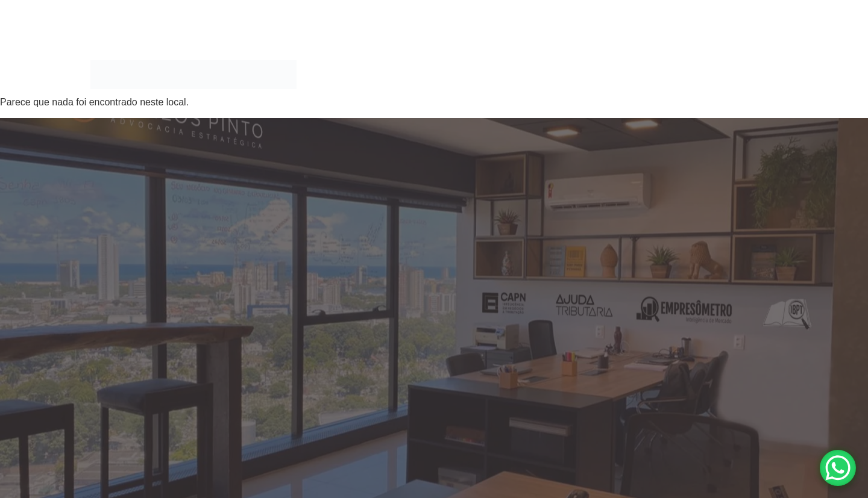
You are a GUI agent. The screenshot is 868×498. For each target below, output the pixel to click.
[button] (470, 75)
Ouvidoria (749, 74)
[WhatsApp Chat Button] (838, 468)
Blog (701, 74)
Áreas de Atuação (467, 74)
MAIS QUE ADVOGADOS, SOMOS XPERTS (600, 74)
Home (403, 74)
